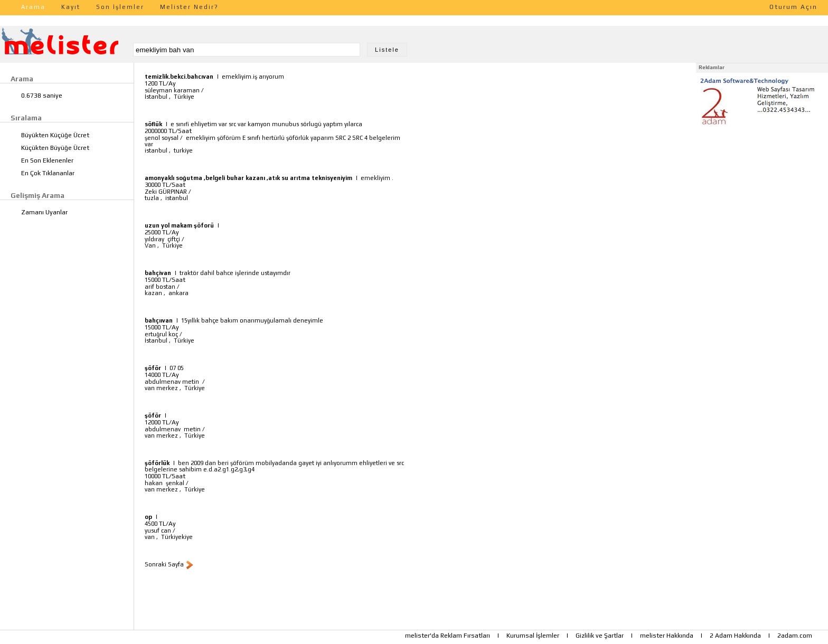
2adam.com (795, 636)
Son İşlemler (120, 7)
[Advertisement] (762, 194)
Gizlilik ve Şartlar (600, 636)
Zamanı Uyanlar (44, 212)
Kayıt (71, 7)
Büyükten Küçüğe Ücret (55, 135)
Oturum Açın (793, 7)
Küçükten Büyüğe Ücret (55, 148)
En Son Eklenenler (47, 160)
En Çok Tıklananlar (48, 173)
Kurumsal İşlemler (533, 636)
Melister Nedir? (189, 7)
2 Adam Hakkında (735, 636)
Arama (33, 7)
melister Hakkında (667, 636)
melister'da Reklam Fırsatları (448, 636)
